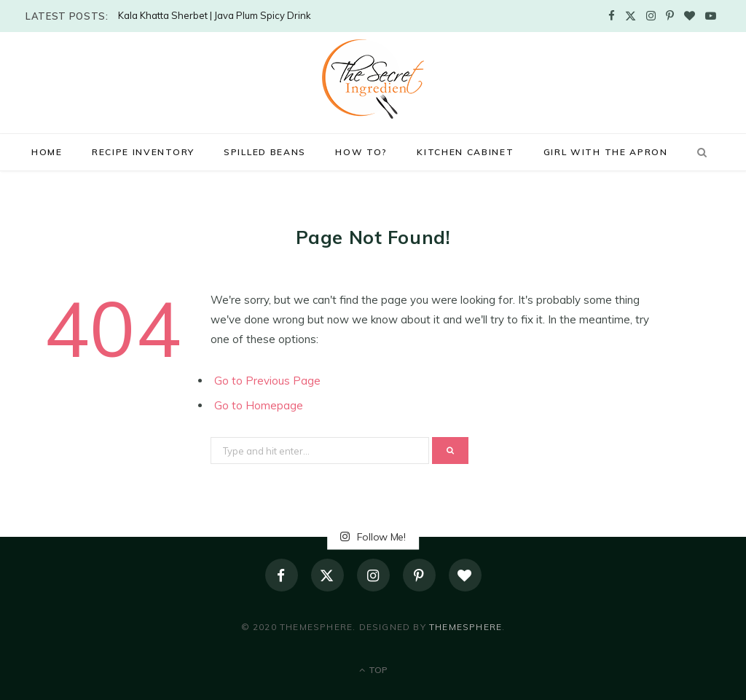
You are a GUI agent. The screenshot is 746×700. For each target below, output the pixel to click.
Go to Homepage (259, 405)
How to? (361, 152)
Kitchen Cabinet (465, 152)
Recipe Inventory (143, 152)
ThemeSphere (466, 627)
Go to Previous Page (267, 381)
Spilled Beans (265, 152)
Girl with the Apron (606, 152)
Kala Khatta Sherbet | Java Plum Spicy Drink (215, 15)
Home (47, 152)
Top (373, 670)
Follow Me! (373, 537)
